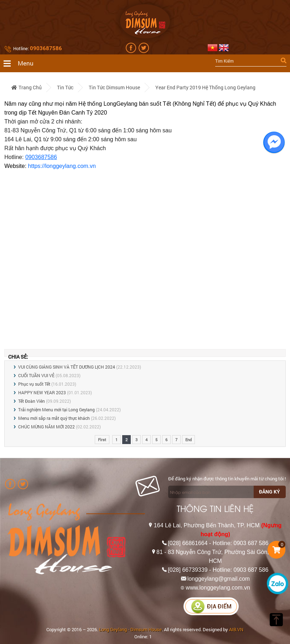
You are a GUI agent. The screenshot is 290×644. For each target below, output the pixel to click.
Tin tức (65, 87)
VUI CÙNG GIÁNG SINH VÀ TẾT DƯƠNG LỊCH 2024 (67, 367)
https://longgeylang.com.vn (62, 166)
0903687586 (41, 157)
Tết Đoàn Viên (32, 401)
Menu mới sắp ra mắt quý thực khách (54, 418)
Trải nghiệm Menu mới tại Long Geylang (56, 410)
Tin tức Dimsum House (114, 87)
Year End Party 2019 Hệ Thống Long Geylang (205, 87)
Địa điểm (211, 606)
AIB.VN (236, 629)
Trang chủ (27, 87)
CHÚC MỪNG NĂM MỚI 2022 (46, 427)
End (188, 440)
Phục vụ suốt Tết (34, 384)
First (102, 440)
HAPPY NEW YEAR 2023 (42, 392)
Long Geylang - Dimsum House (130, 629)
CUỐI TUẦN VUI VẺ (36, 375)
